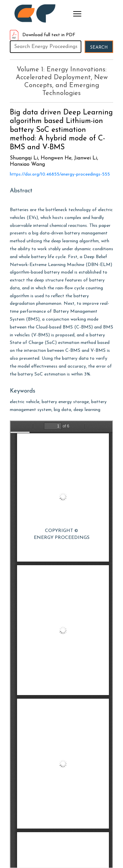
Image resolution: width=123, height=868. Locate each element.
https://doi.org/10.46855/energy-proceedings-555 (60, 174)
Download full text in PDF (43, 35)
